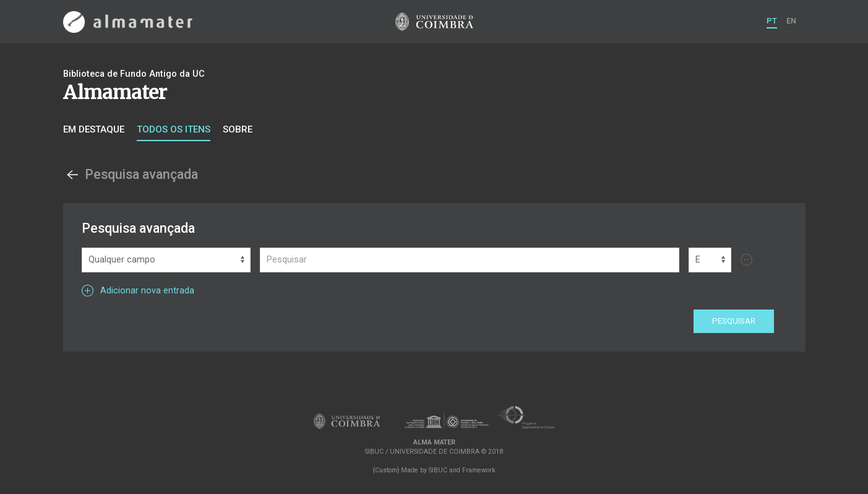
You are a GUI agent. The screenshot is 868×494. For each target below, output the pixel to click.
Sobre (238, 129)
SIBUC (438, 470)
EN (791, 21)
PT (772, 21)
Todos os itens (174, 129)
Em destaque (94, 129)
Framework (479, 470)
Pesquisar (734, 321)
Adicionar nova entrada (138, 291)
